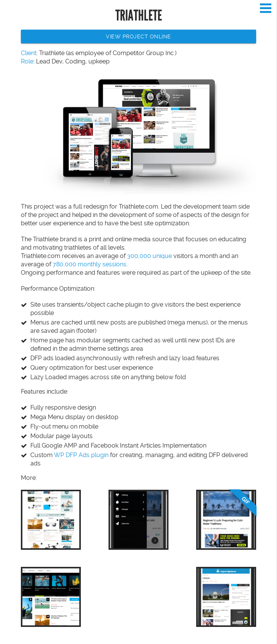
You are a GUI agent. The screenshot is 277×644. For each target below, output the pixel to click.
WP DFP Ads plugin (81, 455)
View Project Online (138, 36)
